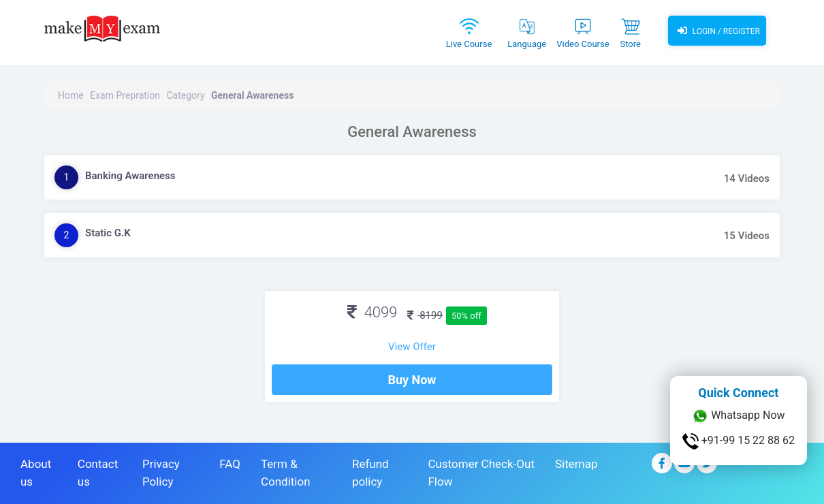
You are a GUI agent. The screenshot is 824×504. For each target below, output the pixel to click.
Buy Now (412, 380)
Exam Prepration (125, 95)
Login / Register (717, 31)
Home (71, 95)
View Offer (412, 347)
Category (185, 95)
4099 (372, 312)
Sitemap (576, 464)
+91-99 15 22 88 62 (739, 441)
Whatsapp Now (738, 416)
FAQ (230, 464)
